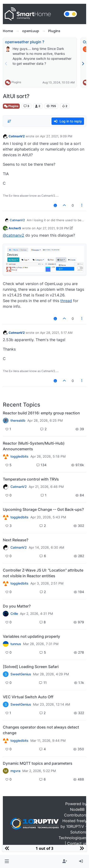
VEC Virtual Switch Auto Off (28, 697)
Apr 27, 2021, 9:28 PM (53, 228)
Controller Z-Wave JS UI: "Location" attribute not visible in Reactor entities (43, 573)
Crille (14, 614)
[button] (7, 861)
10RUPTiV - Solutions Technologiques (73, 832)
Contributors (75, 815)
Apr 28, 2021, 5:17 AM (56, 333)
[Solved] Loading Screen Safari (31, 667)
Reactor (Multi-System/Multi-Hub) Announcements (34, 446)
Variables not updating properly (31, 636)
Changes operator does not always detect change (41, 730)
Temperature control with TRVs (31, 479)
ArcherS (15, 228)
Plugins (16, 82)
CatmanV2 (17, 136)
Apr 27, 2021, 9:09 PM (56, 136)
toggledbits (19, 456)
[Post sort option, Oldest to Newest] (9, 121)
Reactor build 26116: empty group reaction (41, 413)
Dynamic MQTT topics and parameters (38, 763)
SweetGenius (21, 674)
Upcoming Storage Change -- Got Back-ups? (43, 509)
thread (66, 301)
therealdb (18, 421)
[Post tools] (82, 205)
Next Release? (16, 540)
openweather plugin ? (25, 42)
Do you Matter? (17, 606)
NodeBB (77, 809)
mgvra (15, 771)
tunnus (16, 644)
